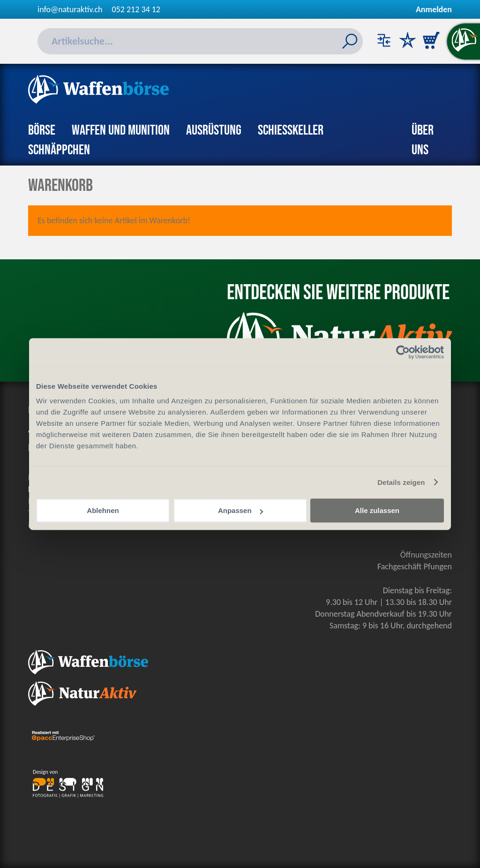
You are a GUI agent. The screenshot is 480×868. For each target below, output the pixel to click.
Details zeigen (401, 482)
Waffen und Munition (121, 130)
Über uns (423, 140)
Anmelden (434, 9)
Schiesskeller (291, 130)
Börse (42, 130)
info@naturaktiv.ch (70, 9)
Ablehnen (103, 510)
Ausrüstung (214, 130)
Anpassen (240, 510)
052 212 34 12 (136, 9)
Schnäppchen (59, 150)
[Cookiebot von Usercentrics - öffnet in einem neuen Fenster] (403, 352)
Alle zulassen (377, 510)
